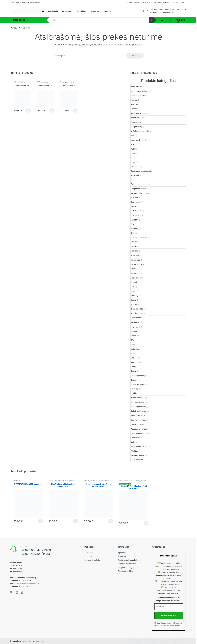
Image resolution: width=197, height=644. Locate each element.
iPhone (133, 336)
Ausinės (134, 100)
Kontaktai (108, 11)
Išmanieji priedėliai (138, 407)
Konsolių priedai (137, 424)
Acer (132, 136)
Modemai (134, 251)
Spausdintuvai (136, 318)
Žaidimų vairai (136, 211)
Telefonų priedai (137, 376)
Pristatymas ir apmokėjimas (129, 560)
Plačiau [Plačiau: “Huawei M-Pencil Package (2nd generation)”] (146, 523)
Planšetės (134, 273)
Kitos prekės (136, 122)
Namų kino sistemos (139, 113)
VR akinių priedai (137, 455)
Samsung (134, 296)
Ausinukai (134, 104)
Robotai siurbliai (137, 309)
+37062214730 (180, 10)
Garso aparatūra (137, 95)
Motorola (134, 349)
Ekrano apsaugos (138, 384)
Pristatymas (67, 11)
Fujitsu (133, 153)
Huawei (134, 229)
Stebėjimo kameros (138, 411)
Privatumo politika (125, 571)
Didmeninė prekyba (92, 560)
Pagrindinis (53, 11)
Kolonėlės (134, 109)
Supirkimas (81, 11)
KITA (15, 82)
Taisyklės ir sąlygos (126, 567)
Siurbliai (134, 304)
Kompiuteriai (136, 127)
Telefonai (134, 327)
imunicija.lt (16, 641)
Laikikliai (134, 393)
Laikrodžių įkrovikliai (139, 237)
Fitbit (133, 224)
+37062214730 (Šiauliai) (36, 554)
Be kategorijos (136, 86)
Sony (133, 367)
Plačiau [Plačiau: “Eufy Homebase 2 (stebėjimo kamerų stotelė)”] (111, 521)
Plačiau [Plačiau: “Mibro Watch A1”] (28, 110)
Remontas (95, 11)
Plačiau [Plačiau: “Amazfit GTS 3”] (75, 110)
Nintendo (134, 442)
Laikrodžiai (21, 82)
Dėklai (133, 269)
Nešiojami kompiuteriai (140, 131)
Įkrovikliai (134, 198)
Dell (132, 149)
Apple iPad (135, 278)
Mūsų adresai (133, 2)
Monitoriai (135, 255)
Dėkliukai (134, 380)
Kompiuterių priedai (138, 189)
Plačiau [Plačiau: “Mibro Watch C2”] (52, 110)
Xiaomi (133, 246)
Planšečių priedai (138, 264)
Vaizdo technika (137, 398)
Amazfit (63, 82)
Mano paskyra (180, 2)
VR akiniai (134, 451)
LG (132, 344)
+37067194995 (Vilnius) (36, 550)
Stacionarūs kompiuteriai (141, 171)
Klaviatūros (135, 202)
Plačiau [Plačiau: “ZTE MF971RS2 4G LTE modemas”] (40, 521)
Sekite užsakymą (161, 2)
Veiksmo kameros (138, 415)
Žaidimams (135, 167)
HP (132, 158)
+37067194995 (163, 10)
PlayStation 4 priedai (139, 429)
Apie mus (146, 2)
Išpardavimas (136, 118)
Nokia (133, 353)
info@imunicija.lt (162, 13)
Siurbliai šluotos (137, 313)
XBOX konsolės (137, 460)
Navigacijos (135, 260)
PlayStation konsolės (139, 446)
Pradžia (14, 28)
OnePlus (134, 358)
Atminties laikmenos (139, 193)
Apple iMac (135, 175)
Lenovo (134, 162)
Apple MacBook (137, 140)
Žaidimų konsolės (138, 420)
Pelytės (134, 206)
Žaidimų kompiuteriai (139, 184)
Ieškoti (135, 56)
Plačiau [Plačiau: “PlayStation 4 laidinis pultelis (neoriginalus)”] (76, 521)
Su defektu (135, 322)
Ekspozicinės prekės (139, 91)
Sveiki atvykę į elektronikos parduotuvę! (26, 2)
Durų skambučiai (137, 402)
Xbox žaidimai (136, 438)
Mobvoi (134, 242)
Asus (133, 144)
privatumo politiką (173, 625)
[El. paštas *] (169, 607)
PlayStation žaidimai (139, 433)
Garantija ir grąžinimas (127, 564)
